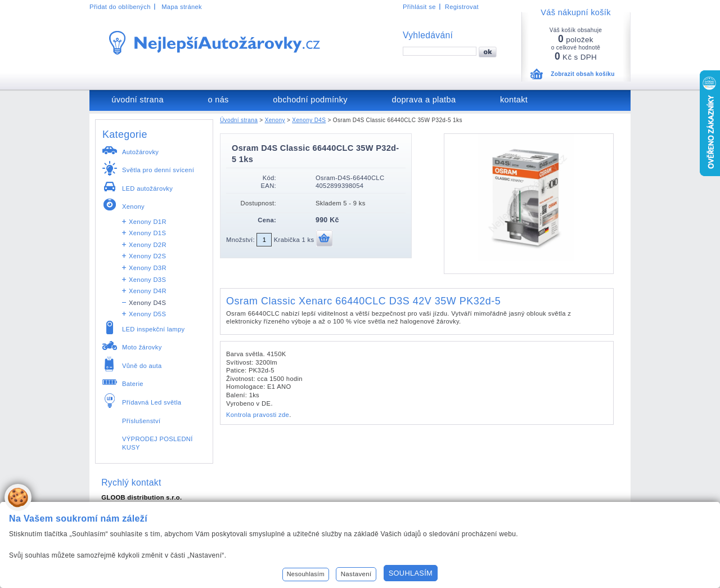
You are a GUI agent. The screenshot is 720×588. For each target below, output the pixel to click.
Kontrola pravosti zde (258, 415)
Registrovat (462, 7)
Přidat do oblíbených (120, 7)
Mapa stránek (182, 7)
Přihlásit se (419, 7)
